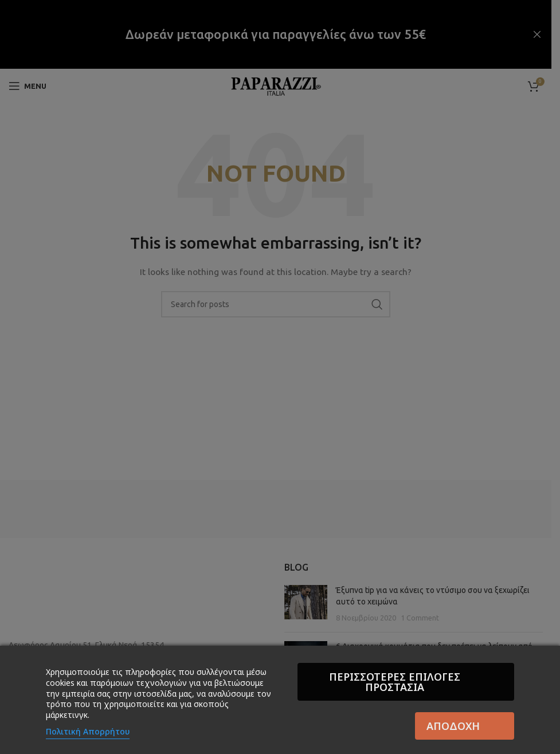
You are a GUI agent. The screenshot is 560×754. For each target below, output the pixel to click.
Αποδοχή (453, 726)
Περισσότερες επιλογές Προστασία (403, 682)
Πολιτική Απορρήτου (88, 731)
